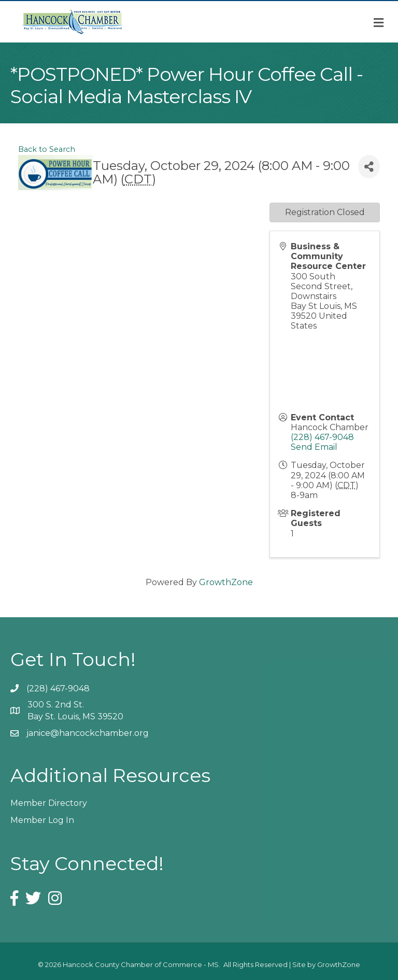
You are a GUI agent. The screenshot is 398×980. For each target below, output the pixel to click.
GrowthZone (226, 582)
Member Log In (42, 820)
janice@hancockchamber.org (88, 733)
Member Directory (49, 803)
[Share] (369, 167)
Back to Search (47, 149)
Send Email (314, 447)
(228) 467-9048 (322, 437)
